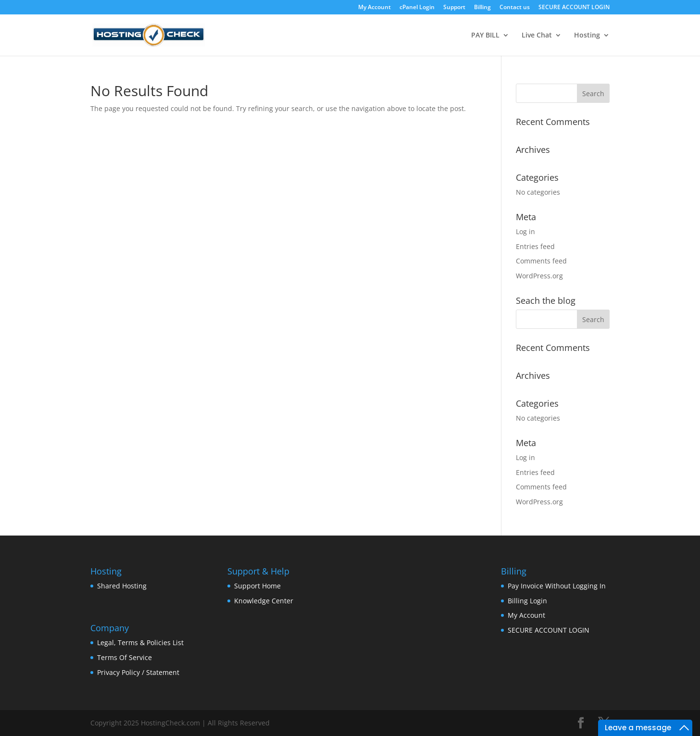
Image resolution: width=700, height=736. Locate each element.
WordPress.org (539, 276)
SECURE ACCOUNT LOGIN (574, 8)
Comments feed (541, 261)
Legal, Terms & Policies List (140, 642)
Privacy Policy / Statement (138, 672)
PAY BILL (485, 36)
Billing (482, 8)
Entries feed (535, 246)
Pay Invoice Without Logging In (557, 586)
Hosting (587, 36)
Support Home (257, 586)
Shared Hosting (122, 586)
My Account (375, 8)
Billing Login (527, 601)
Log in (525, 231)
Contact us (515, 8)
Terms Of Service (125, 657)
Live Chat (537, 36)
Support (454, 8)
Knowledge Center (264, 601)
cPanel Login (417, 8)
